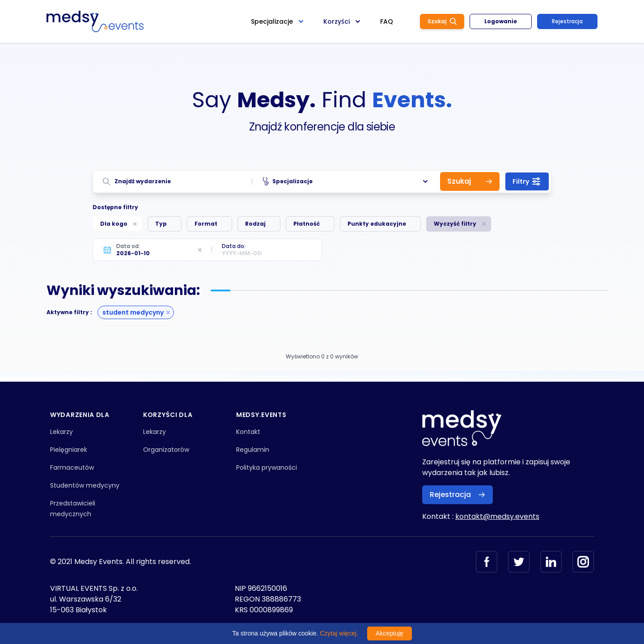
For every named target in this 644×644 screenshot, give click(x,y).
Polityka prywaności (267, 467)
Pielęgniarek (69, 450)
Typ (161, 224)
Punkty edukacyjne (377, 224)
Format (206, 224)
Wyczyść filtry (455, 224)
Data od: (128, 246)
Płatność (307, 224)
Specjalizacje (346, 181)
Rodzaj (255, 224)
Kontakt (248, 432)
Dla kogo (114, 224)
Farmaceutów (72, 467)
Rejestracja (567, 21)
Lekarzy (61, 432)
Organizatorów (166, 450)
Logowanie (501, 21)
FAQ (387, 21)
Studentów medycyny (85, 485)
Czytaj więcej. (339, 633)
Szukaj (442, 21)
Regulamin (253, 450)
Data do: (234, 246)
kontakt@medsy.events (497, 516)
